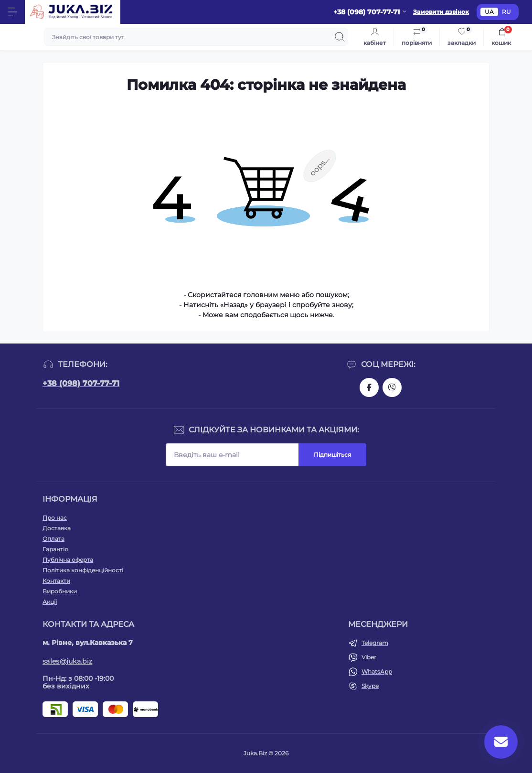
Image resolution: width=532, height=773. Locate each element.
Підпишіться (332, 455)
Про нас (55, 518)
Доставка (57, 528)
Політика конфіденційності (83, 570)
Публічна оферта (68, 560)
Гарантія (55, 549)
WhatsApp (377, 671)
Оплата (53, 539)
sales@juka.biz (67, 661)
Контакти (56, 581)
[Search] (340, 37)
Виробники (60, 591)
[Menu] (12, 12)
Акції (50, 602)
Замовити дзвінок (441, 12)
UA (489, 12)
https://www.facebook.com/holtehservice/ (369, 387)
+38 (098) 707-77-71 (81, 383)
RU (506, 12)
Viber (369, 657)
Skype (370, 686)
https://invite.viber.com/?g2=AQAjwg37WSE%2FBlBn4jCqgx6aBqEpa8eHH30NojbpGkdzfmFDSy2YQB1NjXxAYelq (392, 387)
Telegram (375, 643)
